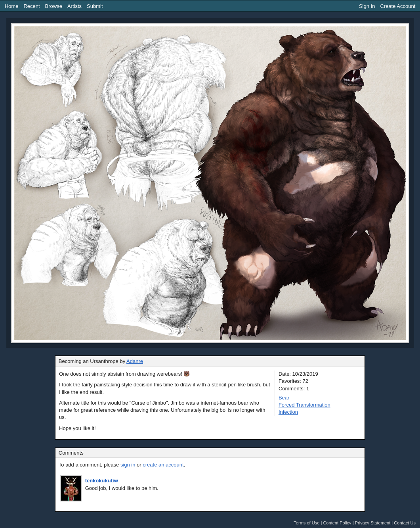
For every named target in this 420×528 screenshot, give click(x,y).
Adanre (135, 361)
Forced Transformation (304, 405)
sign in (128, 465)
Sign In (367, 6)
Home (12, 6)
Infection (288, 412)
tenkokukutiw (102, 481)
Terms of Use (306, 523)
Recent (32, 6)
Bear (284, 398)
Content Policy (337, 523)
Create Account (398, 6)
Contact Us (405, 523)
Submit (95, 6)
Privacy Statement (373, 523)
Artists (74, 6)
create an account (163, 465)
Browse (54, 6)
